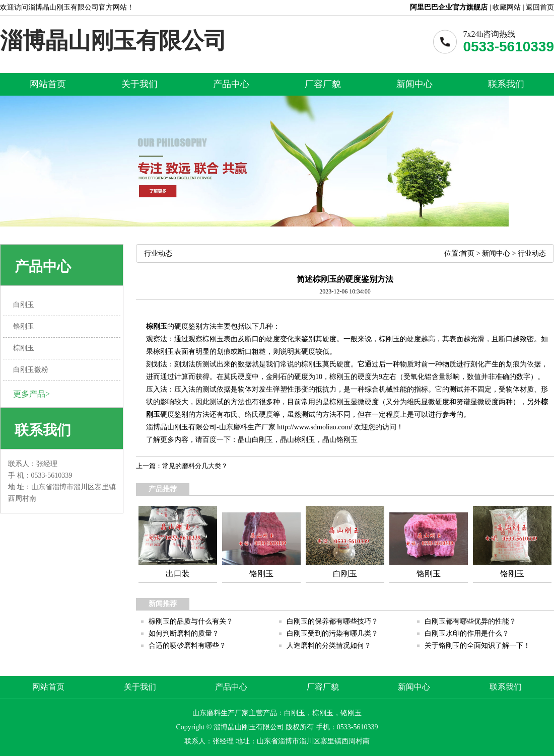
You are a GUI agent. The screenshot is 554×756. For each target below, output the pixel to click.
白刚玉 (262, 440)
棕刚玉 (157, 326)
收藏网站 (507, 7)
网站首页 (48, 84)
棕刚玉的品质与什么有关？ (191, 621)
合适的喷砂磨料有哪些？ (187, 646)
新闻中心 (414, 84)
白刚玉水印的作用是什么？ (467, 633)
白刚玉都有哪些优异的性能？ (470, 621)
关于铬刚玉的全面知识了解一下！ (477, 646)
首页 (467, 253)
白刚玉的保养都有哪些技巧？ (332, 621)
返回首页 (540, 7)
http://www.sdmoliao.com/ (315, 427)
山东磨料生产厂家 (247, 427)
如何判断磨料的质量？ (184, 633)
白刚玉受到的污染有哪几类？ (332, 633)
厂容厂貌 (323, 84)
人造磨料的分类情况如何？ (329, 646)
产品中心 (231, 84)
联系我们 (506, 84)
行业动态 (532, 253)
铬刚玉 (347, 440)
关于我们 (140, 84)
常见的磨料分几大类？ (195, 466)
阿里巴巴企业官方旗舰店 (449, 7)
